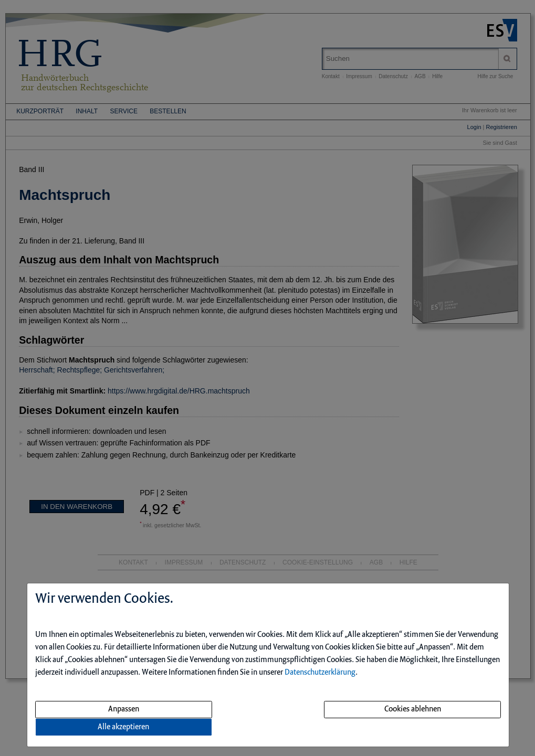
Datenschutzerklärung (320, 673)
